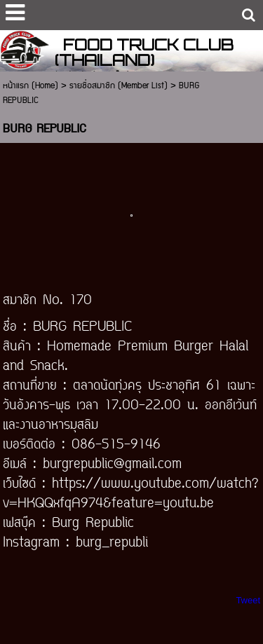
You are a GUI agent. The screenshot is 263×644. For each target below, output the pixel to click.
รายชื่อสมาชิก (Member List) (119, 86)
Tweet (248, 600)
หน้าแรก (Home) (31, 86)
